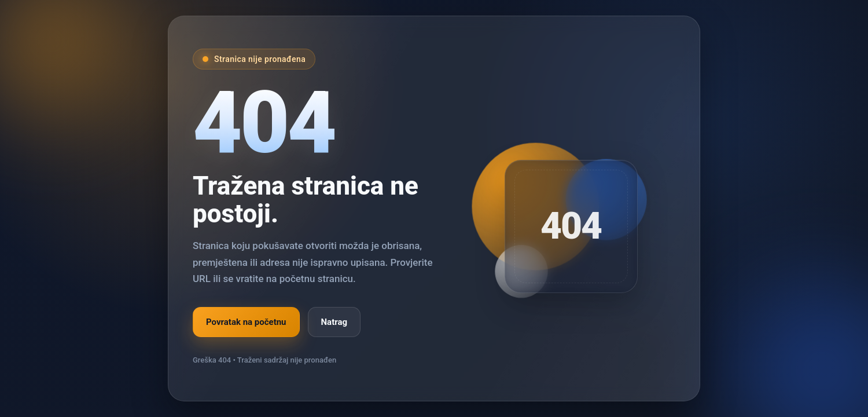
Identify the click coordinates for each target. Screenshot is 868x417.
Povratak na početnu (246, 322)
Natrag (334, 322)
